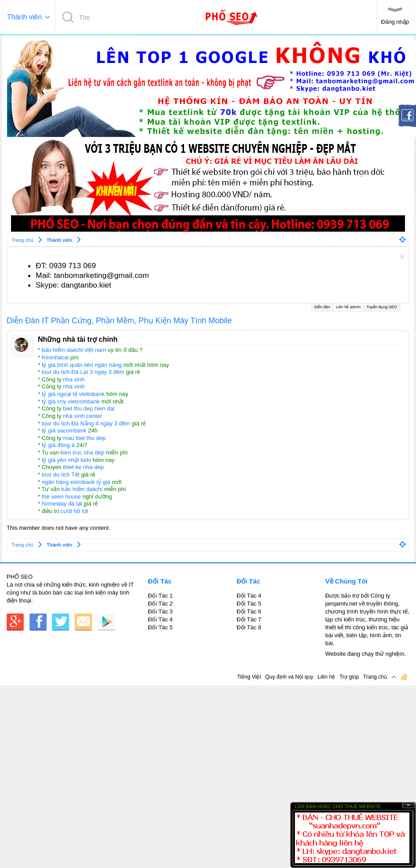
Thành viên (24, 17)
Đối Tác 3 (160, 611)
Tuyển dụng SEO (382, 307)
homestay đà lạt (62, 504)
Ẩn (409, 805)
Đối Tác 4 (160, 619)
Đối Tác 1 (160, 596)
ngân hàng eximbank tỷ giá (76, 482)
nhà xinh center (83, 416)
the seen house (61, 497)
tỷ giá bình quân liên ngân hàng (82, 365)
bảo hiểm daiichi (82, 489)
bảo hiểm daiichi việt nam (74, 350)
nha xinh (74, 379)
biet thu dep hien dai (89, 408)
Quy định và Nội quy (289, 677)
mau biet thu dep (84, 438)
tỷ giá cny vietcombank (71, 401)
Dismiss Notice (402, 257)
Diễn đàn (322, 307)
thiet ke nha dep (83, 467)
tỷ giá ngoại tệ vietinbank (73, 394)
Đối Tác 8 (249, 627)
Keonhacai (55, 357)
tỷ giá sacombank (64, 430)
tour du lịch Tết (61, 475)
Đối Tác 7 (249, 619)
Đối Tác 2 (160, 604)
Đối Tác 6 (249, 611)
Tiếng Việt (249, 677)
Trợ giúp (349, 677)
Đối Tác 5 (160, 627)
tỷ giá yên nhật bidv (66, 460)
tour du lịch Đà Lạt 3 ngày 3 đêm (83, 372)
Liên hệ (326, 677)
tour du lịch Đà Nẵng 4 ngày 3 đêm (86, 423)
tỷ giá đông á (58, 445)
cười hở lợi (74, 511)
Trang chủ (375, 677)
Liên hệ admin (348, 306)
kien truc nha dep (82, 452)
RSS (404, 677)
